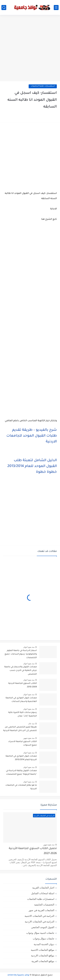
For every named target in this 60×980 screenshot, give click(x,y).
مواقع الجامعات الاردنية (43, 956)
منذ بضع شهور (29, 738)
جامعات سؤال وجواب (44, 939)
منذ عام (31, 724)
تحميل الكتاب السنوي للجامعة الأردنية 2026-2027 (33, 851)
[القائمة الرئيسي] (56, 8)
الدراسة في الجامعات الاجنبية (39, 916)
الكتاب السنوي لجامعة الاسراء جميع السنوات (23, 743)
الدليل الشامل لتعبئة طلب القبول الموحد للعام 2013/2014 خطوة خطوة (32, 466)
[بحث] (4, 8)
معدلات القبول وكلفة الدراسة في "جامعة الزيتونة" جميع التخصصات (21, 773)
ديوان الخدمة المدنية (44, 944)
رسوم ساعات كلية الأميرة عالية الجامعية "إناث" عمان (23, 714)
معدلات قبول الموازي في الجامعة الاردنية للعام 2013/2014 (21, 758)
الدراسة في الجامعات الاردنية (40, 922)
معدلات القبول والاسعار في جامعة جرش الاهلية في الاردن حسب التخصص (21, 671)
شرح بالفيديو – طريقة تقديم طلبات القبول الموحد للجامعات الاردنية (32, 436)
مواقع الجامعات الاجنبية (43, 950)
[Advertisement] (30, 48)
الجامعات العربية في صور (41, 910)
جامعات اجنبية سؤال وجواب (40, 933)
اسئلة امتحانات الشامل (43, 893)
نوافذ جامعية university (18, 975)
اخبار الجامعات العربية (43, 888)
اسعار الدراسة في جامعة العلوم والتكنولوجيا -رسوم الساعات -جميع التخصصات (21, 654)
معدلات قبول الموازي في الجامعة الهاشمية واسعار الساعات (21, 700)
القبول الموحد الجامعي (43, 927)
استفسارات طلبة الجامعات (43, 86)
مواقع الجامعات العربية (43, 961)
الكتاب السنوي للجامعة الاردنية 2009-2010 (23, 685)
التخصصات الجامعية (44, 905)
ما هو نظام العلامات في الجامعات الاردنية (21, 787)
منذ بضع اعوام (29, 647)
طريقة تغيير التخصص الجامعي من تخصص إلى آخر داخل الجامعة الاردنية (20, 729)
